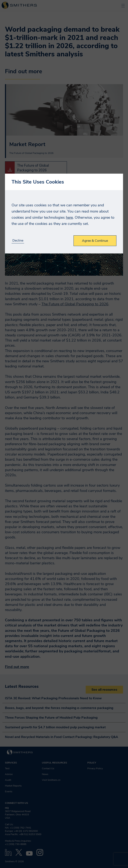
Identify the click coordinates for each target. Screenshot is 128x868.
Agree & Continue (95, 241)
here (69, 217)
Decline (18, 241)
